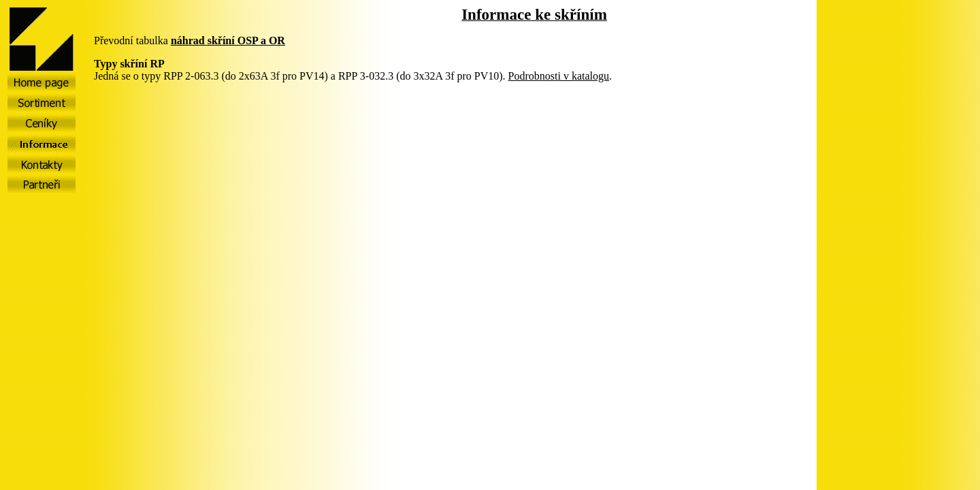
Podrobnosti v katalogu (559, 76)
